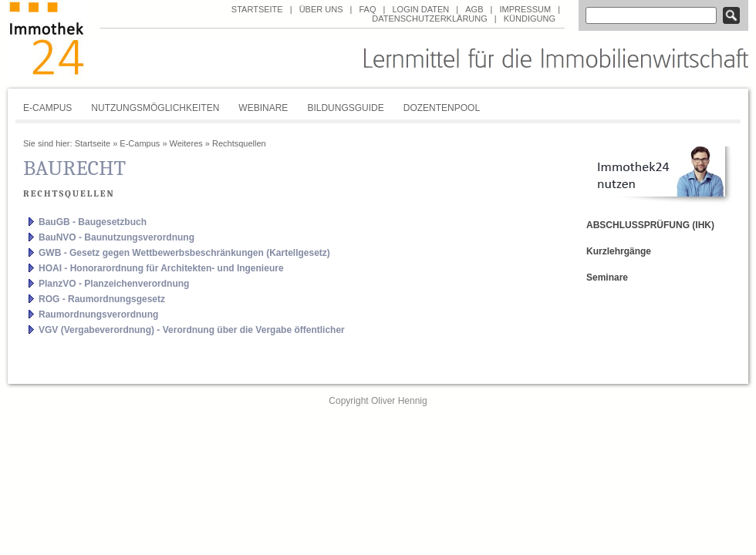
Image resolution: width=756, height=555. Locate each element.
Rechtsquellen (239, 143)
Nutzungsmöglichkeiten (155, 108)
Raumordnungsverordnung (98, 314)
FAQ (367, 9)
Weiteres (186, 143)
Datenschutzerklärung (430, 18)
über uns (321, 9)
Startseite (257, 9)
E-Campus (47, 108)
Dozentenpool (442, 108)
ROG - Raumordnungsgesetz (102, 299)
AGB (474, 9)
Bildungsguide (345, 108)
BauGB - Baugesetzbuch (93, 222)
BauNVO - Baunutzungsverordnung (116, 237)
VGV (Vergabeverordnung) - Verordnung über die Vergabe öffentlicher (192, 330)
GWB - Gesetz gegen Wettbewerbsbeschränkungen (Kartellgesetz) (184, 253)
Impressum (525, 9)
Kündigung (530, 18)
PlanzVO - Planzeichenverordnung (114, 284)
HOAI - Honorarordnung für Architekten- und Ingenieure (161, 268)
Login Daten (420, 9)
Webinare (263, 108)
